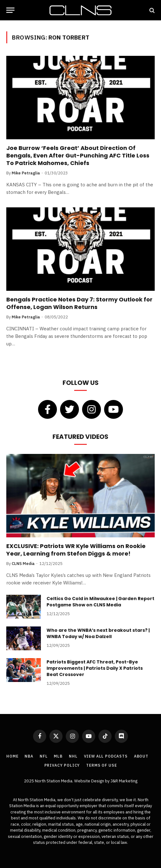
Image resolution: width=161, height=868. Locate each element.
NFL (44, 756)
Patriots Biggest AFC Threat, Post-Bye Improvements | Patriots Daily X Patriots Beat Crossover (95, 668)
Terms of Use (101, 765)
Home (12, 756)
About (141, 756)
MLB (58, 756)
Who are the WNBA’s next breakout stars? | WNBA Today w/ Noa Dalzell (98, 633)
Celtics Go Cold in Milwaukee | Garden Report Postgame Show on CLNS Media (100, 602)
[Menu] (10, 10)
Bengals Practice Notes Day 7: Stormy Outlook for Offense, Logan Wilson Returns (79, 303)
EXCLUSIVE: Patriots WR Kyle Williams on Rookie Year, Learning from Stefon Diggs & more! (76, 550)
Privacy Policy (62, 765)
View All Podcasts (106, 756)
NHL (73, 756)
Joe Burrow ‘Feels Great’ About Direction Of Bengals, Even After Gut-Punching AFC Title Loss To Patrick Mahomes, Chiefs (78, 156)
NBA (29, 756)
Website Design (90, 781)
